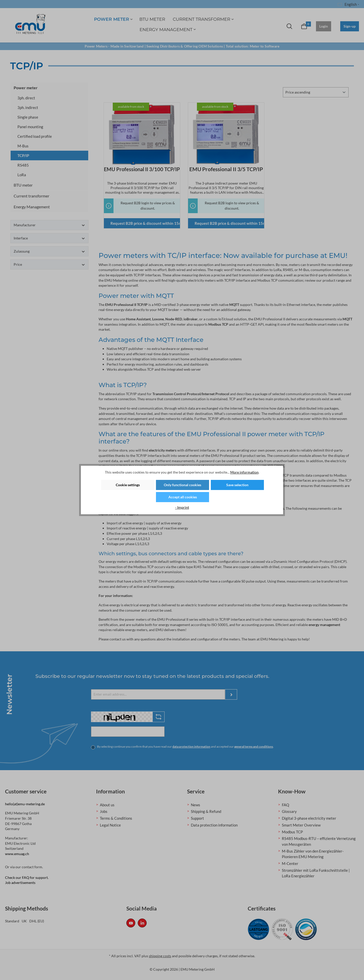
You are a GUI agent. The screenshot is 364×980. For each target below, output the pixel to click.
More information (244, 472)
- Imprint (182, 507)
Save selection (237, 485)
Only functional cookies (183, 485)
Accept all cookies (183, 497)
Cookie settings (128, 485)
